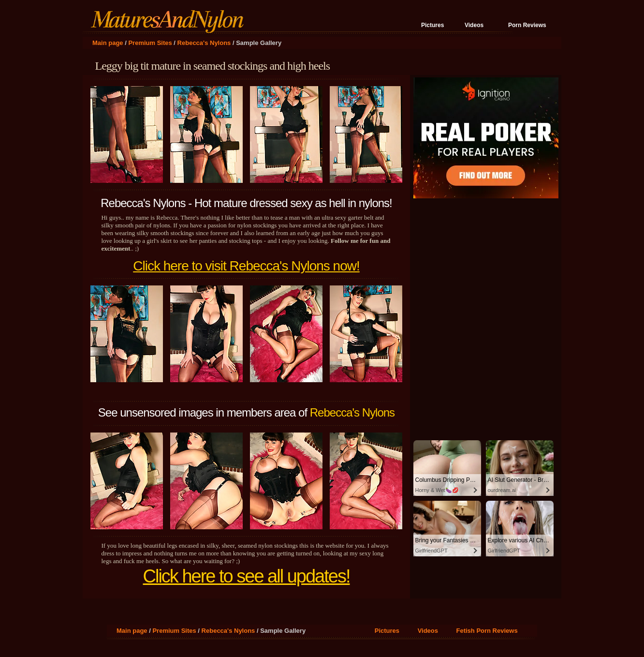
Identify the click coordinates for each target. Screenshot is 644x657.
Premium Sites (150, 43)
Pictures (432, 25)
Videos (474, 25)
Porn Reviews (527, 25)
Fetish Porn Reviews (487, 631)
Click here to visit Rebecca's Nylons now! (246, 266)
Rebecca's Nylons (204, 43)
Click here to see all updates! (247, 576)
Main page (108, 43)
